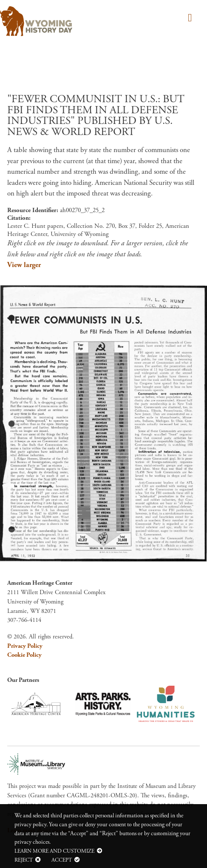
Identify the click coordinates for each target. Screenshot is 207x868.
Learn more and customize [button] (54, 851)
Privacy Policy (25, 646)
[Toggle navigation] (189, 19)
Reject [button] (24, 860)
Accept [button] (62, 860)
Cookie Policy (24, 655)
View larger (24, 265)
